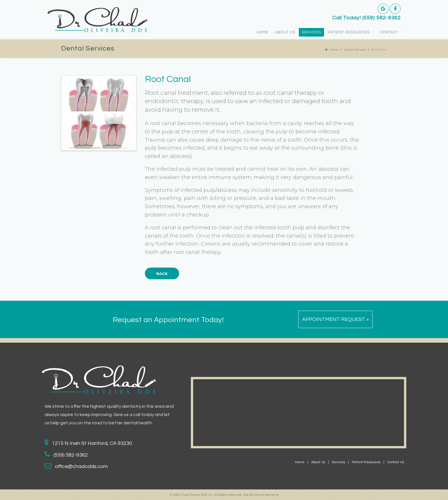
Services (311, 32)
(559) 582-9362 (381, 18)
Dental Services (355, 50)
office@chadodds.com (81, 466)
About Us (285, 32)
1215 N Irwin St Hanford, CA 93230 (92, 443)
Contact (389, 32)
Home (263, 32)
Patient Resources (349, 32)
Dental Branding (266, 495)
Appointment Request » (335, 319)
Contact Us (396, 462)
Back (162, 274)
